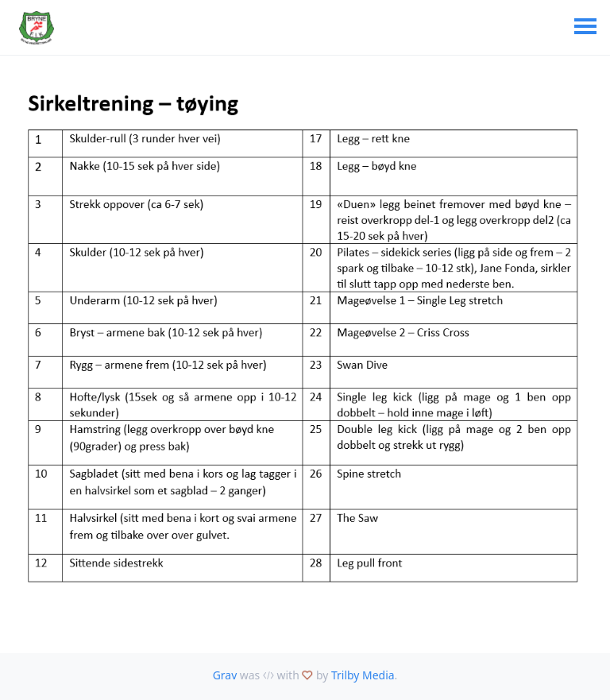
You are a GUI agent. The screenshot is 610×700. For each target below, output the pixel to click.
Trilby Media (363, 675)
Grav (225, 675)
